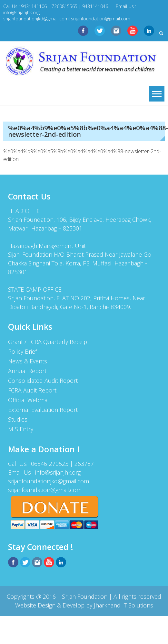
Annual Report (27, 371)
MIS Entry (21, 429)
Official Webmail (29, 400)
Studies (18, 419)
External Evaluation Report (43, 410)
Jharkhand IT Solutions (124, 605)
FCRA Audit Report (32, 390)
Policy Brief (22, 351)
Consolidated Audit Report (43, 381)
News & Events (28, 361)
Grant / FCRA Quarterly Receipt (49, 342)
